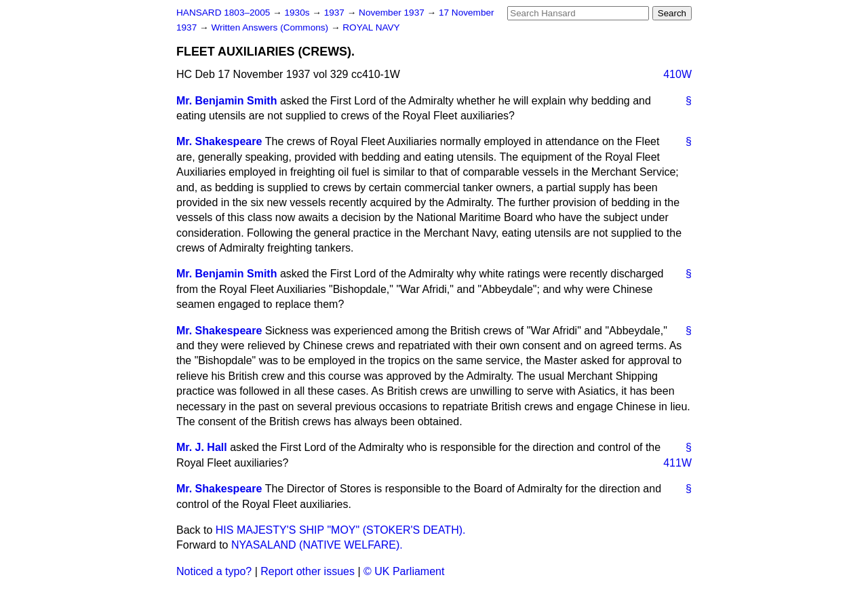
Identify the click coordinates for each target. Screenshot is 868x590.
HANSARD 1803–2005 (223, 13)
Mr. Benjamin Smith (226, 101)
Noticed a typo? (214, 571)
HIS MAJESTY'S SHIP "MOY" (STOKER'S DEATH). (341, 530)
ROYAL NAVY (371, 27)
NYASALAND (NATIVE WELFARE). (317, 545)
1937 (336, 13)
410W (677, 74)
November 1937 (393, 13)
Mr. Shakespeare (219, 141)
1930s (298, 13)
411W (677, 463)
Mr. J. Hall (202, 447)
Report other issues (308, 571)
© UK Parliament (404, 571)
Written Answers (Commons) (271, 27)
